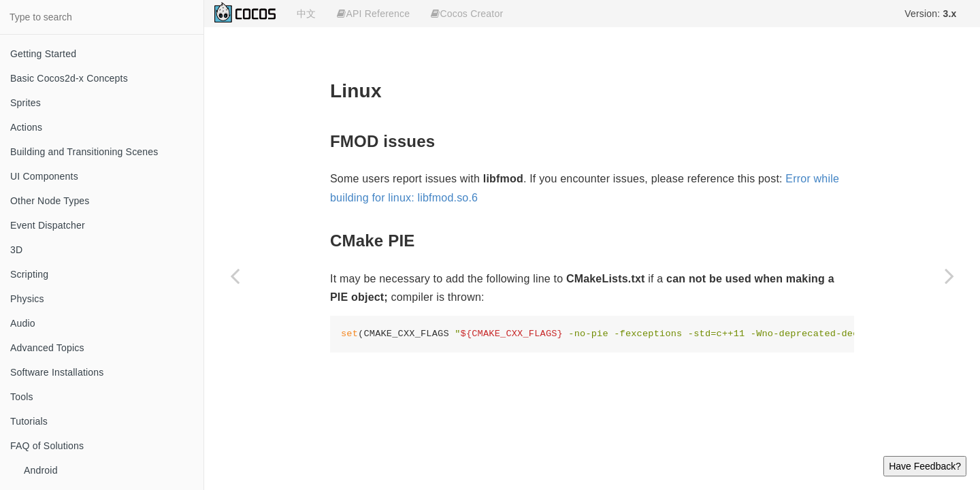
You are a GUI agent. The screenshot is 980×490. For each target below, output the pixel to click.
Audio (23, 323)
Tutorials (29, 421)
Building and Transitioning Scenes (84, 152)
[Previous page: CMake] (235, 276)
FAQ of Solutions (47, 446)
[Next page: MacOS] (949, 276)
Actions (26, 127)
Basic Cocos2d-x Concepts (69, 78)
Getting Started (43, 54)
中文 (306, 14)
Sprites (26, 103)
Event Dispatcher (48, 225)
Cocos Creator (467, 14)
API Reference (373, 14)
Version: (930, 14)
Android (41, 470)
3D (16, 250)
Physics (27, 299)
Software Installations (57, 372)
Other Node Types (50, 201)
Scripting (29, 274)
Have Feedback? (925, 466)
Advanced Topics (47, 348)
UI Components (44, 176)
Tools (22, 397)
